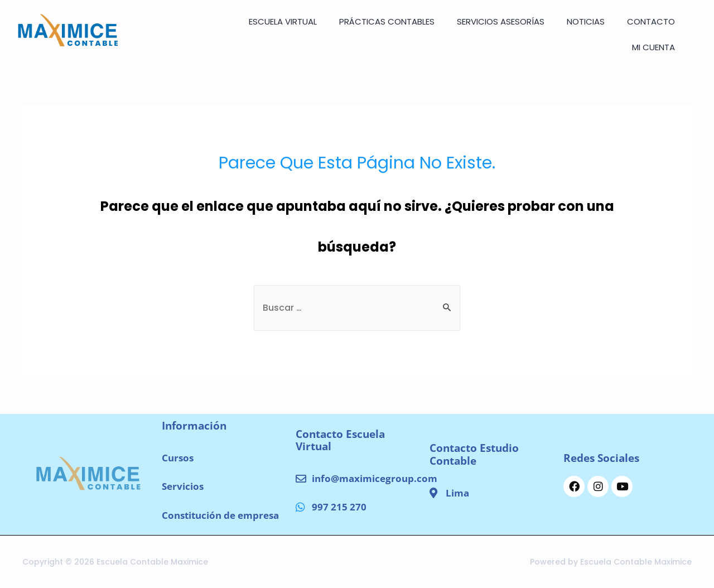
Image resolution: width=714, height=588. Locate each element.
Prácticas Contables (387, 21)
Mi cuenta (653, 47)
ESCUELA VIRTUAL (283, 21)
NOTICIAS (586, 21)
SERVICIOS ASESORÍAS (501, 21)
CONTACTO (651, 21)
